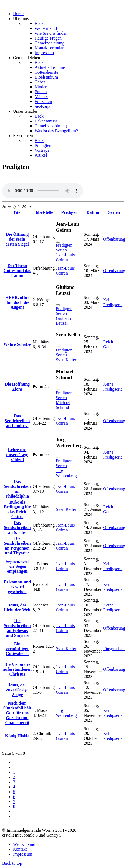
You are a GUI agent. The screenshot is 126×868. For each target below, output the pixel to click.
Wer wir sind (24, 844)
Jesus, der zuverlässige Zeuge (17, 690)
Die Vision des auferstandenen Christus (17, 669)
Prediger (69, 212)
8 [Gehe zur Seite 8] (14, 806)
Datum (93, 212)
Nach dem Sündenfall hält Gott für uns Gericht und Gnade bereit (17, 713)
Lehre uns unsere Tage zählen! (17, 455)
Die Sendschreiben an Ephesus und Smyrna (17, 628)
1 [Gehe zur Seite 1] (14, 772)
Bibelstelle (44, 212)
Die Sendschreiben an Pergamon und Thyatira (17, 546)
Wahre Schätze (17, 344)
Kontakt (20, 849)
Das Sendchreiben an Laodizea (17, 421)
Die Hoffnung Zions (17, 387)
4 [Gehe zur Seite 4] (14, 787)
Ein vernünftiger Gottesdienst (17, 649)
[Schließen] (58, 242)
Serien (114, 212)
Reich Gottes (109, 344)
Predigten (64, 245)
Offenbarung (114, 239)
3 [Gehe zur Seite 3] (14, 782)
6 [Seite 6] (14, 797)
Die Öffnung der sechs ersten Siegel (17, 239)
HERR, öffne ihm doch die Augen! (17, 302)
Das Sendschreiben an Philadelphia (17, 489)
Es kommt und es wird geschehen (17, 587)
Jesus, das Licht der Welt (17, 607)
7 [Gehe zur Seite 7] (14, 801)
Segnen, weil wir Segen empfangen (17, 566)
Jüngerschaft (114, 649)
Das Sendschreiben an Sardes (17, 527)
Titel (17, 212)
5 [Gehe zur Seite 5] (14, 792)
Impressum (23, 854)
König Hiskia (17, 736)
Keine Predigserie (113, 302)
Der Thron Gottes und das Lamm (17, 271)
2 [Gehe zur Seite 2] (14, 777)
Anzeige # (11, 206)
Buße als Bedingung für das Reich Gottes (17, 509)
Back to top (12, 863)
